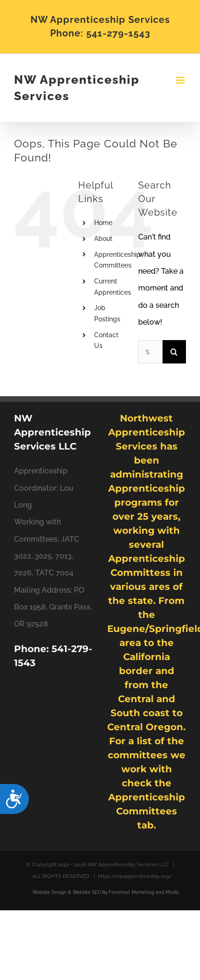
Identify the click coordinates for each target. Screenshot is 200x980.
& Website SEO (84, 892)
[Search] (174, 352)
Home (103, 223)
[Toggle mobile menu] (181, 80)
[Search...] (150, 352)
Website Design (49, 892)
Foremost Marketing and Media (144, 892)
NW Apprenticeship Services (77, 88)
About (103, 239)
